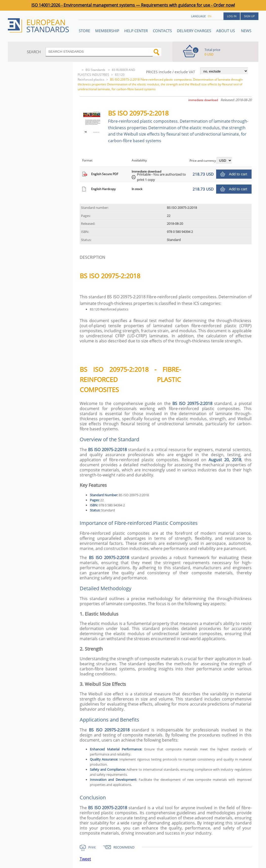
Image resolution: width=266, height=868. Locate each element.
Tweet (85, 859)
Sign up (249, 16)
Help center (136, 31)
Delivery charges (194, 31)
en (210, 16)
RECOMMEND (124, 847)
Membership (107, 31)
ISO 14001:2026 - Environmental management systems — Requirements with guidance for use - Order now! (133, 5)
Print (92, 847)
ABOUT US (226, 31)
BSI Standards (96, 70)
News (246, 31)
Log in (232, 16)
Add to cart (238, 174)
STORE (84, 31)
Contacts (162, 31)
